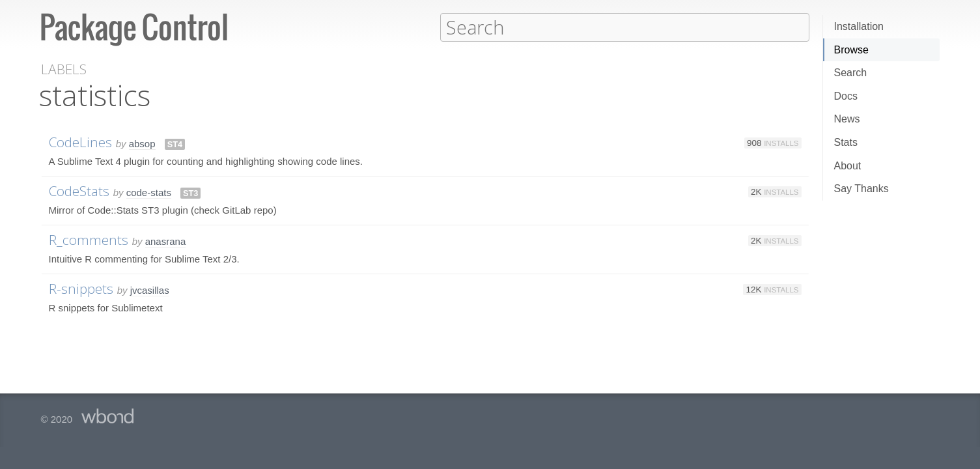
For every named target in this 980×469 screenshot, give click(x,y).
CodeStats (79, 190)
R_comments (89, 239)
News (847, 119)
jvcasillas (150, 290)
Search (851, 73)
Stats (846, 142)
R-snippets (81, 288)
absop (142, 143)
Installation (859, 26)
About (848, 166)
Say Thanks (861, 189)
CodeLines (80, 141)
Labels (64, 69)
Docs (846, 96)
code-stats (149, 192)
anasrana (166, 241)
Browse (851, 50)
